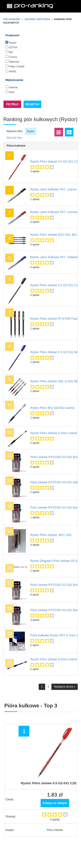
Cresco (13, 57)
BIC (11, 52)
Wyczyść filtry (14, 138)
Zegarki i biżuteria (37, 19)
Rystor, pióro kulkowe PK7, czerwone (55, 212)
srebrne (13, 87)
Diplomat (14, 62)
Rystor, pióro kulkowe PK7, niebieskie (55, 257)
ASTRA (13, 47)
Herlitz (13, 71)
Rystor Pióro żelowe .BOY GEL (51, 535)
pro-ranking (12, 19)
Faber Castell (17, 66)
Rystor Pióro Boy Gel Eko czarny (52, 408)
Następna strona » (65, 687)
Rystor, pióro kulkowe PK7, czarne (53, 189)
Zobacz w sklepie (55, 803)
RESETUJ (33, 104)
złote (12, 92)
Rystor (13, 43)
